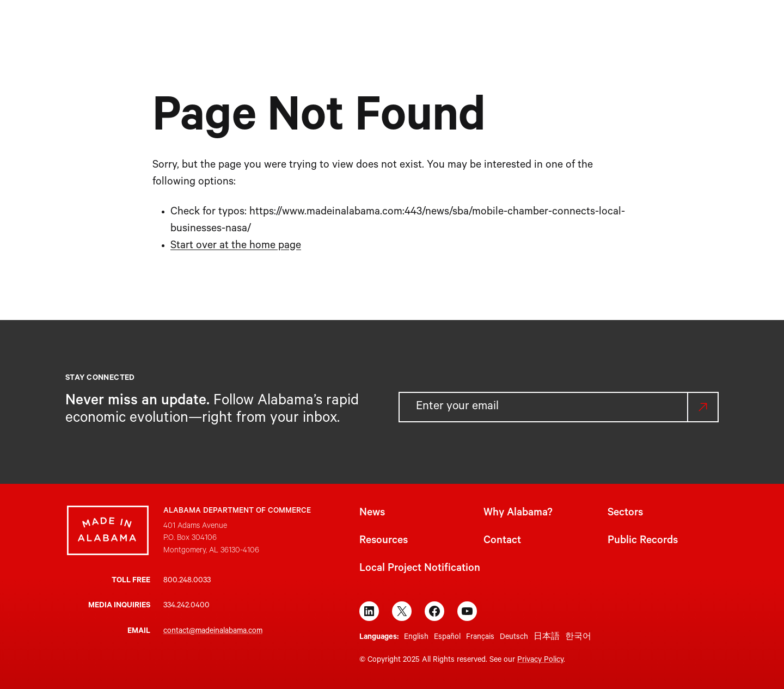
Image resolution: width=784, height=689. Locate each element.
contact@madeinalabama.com (213, 632)
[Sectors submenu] (423, 26)
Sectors (625, 514)
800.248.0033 (187, 581)
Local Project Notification (420, 569)
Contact (502, 542)
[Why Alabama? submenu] (364, 26)
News (372, 514)
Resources (384, 542)
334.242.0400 (186, 606)
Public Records (643, 542)
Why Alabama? (518, 514)
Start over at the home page (236, 247)
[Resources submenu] (494, 26)
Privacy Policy (540, 661)
